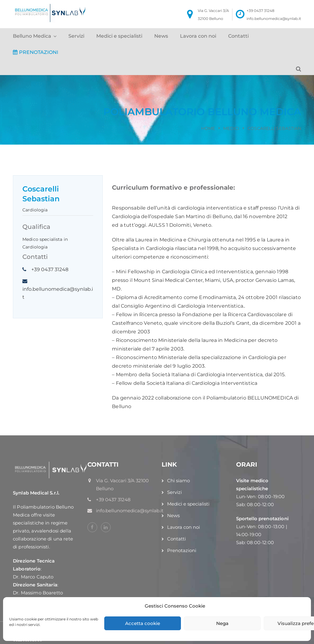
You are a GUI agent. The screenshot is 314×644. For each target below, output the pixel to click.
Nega (222, 623)
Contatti (238, 36)
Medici (231, 128)
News (161, 36)
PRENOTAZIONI (36, 52)
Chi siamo (178, 481)
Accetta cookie (143, 623)
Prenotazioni (182, 550)
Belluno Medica (32, 36)
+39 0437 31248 (260, 11)
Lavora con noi (198, 36)
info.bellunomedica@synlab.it (274, 19)
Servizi (76, 36)
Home (208, 128)
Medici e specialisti (119, 36)
